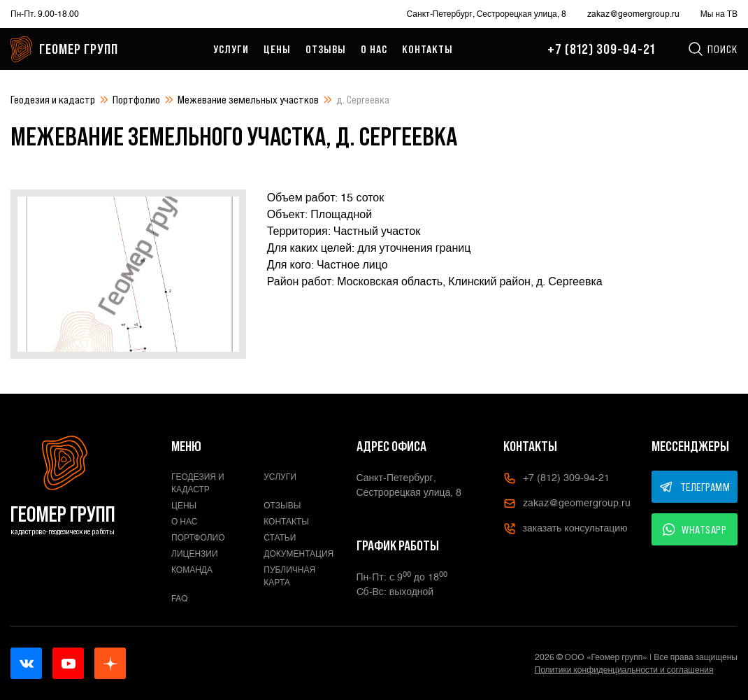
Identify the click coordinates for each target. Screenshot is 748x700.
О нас (374, 49)
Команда (192, 570)
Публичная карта (289, 576)
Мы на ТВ (719, 14)
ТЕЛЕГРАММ (695, 487)
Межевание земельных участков (248, 99)
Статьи (280, 538)
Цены (277, 49)
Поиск (712, 49)
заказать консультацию (566, 529)
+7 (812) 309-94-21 (601, 49)
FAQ (180, 599)
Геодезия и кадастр (53, 99)
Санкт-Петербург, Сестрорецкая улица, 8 (487, 14)
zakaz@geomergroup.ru (633, 14)
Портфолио (136, 99)
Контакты (427, 49)
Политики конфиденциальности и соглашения (624, 670)
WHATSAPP (695, 529)
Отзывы (326, 49)
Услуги (231, 49)
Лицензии (195, 554)
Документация (299, 554)
